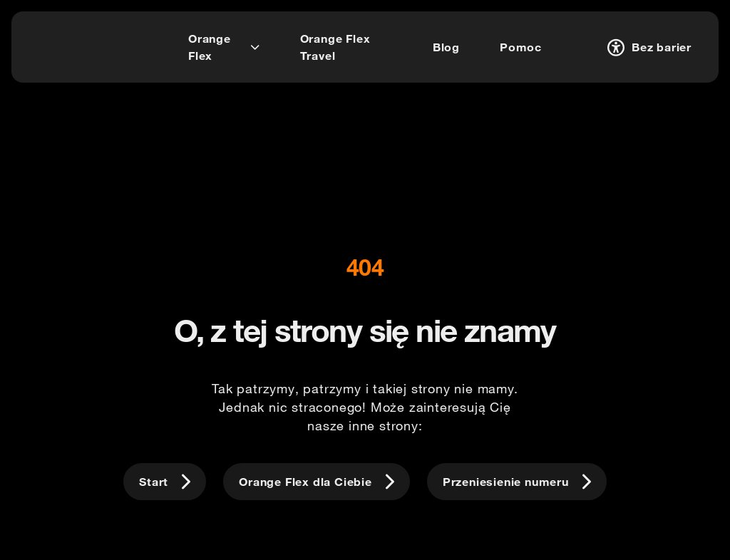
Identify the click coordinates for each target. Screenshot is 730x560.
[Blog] (446, 47)
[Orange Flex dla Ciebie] (317, 482)
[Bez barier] (647, 47)
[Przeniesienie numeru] (517, 482)
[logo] (67, 45)
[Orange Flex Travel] (346, 47)
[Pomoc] (521, 47)
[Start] (165, 482)
